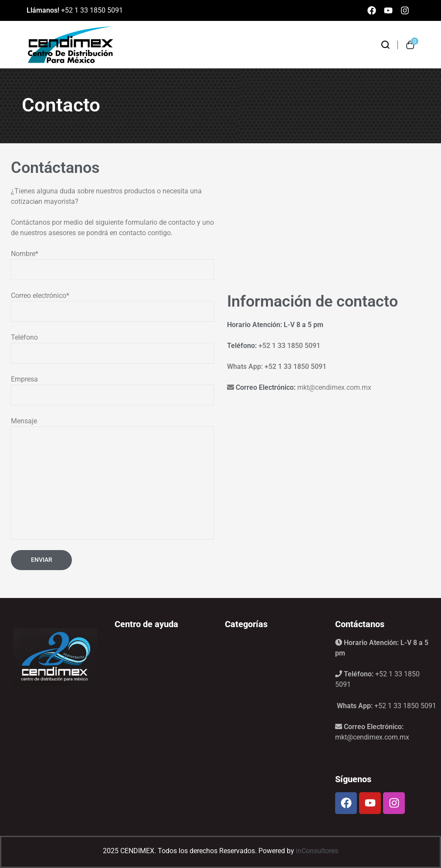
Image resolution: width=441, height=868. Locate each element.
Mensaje (112, 478)
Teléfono (112, 348)
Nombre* (112, 265)
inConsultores (317, 851)
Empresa (112, 390)
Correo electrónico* (112, 307)
